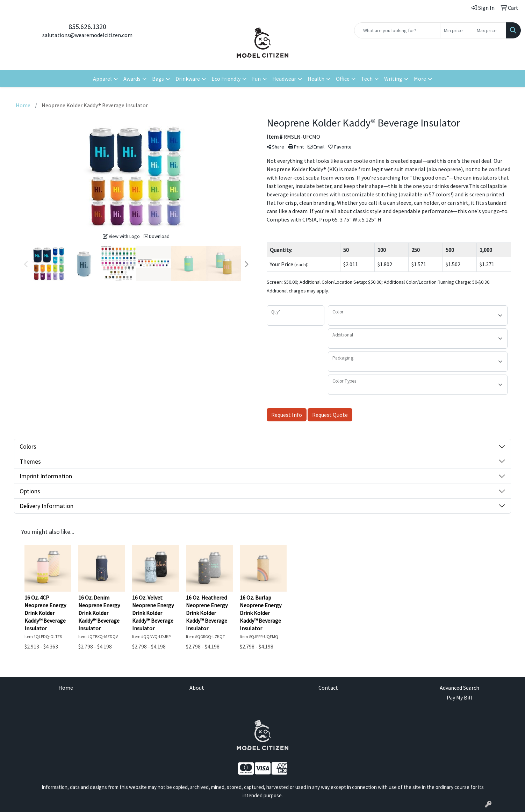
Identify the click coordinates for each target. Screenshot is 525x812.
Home (66, 688)
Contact (328, 688)
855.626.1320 (87, 26)
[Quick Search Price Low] (457, 30)
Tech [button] (367, 79)
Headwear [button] (284, 79)
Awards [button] (132, 79)
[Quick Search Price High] (490, 30)
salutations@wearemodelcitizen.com (87, 35)
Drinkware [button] (188, 79)
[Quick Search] (397, 30)
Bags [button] (158, 79)
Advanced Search (459, 688)
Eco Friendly (226, 79)
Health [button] (316, 79)
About (197, 688)
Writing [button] (393, 79)
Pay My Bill (459, 697)
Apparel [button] (102, 79)
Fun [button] (256, 79)
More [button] (420, 79)
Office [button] (343, 79)
